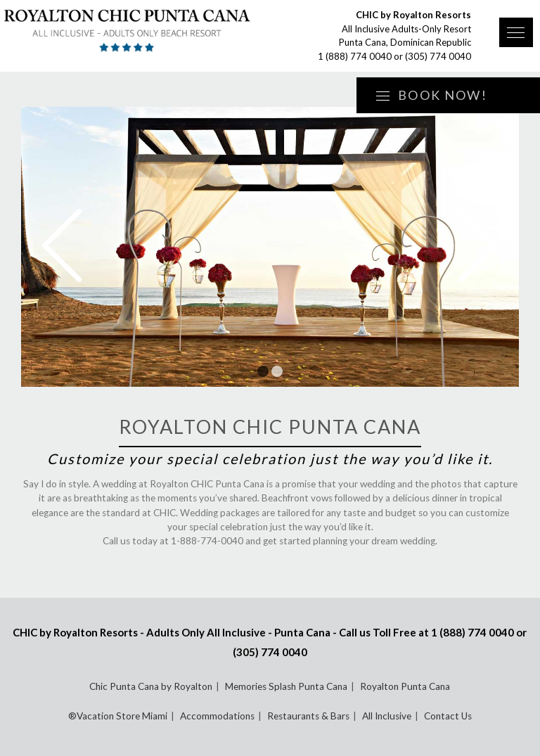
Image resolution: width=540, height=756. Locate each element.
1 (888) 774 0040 (355, 56)
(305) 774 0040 (438, 56)
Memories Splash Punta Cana (286, 686)
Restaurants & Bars (308, 716)
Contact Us (448, 716)
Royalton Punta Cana (405, 686)
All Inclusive (387, 716)
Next (478, 245)
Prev (62, 245)
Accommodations (217, 716)
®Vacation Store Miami (118, 716)
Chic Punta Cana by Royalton (151, 686)
